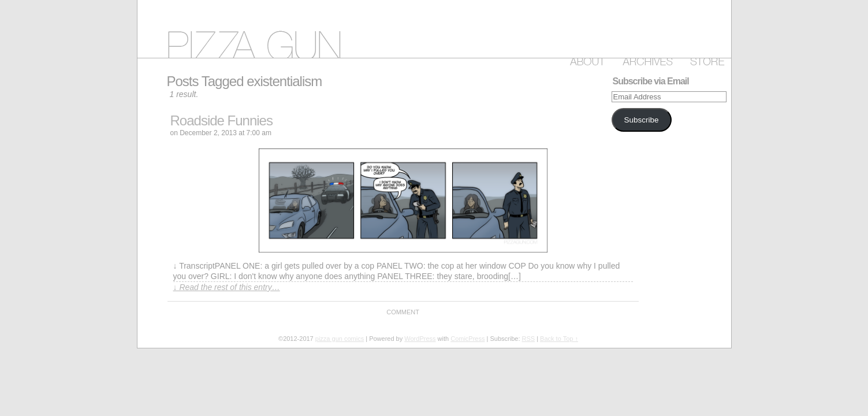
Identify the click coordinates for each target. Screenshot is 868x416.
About (585, 60)
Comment (403, 312)
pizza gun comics (434, 29)
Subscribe (641, 120)
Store (705, 60)
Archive (645, 60)
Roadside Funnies (221, 120)
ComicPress (467, 339)
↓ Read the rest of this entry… (227, 287)
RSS (529, 339)
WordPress (420, 339)
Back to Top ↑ (559, 339)
